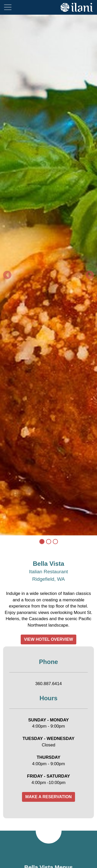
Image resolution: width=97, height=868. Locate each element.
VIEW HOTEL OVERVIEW (49, 639)
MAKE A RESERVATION (48, 797)
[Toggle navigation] (8, 7)
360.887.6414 (48, 684)
